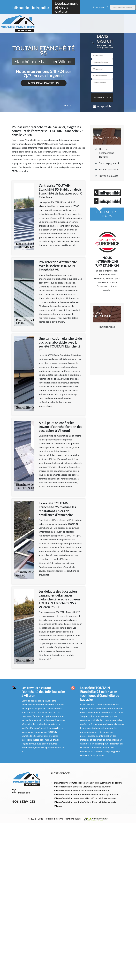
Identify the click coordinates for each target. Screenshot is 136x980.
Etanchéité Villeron (64, 783)
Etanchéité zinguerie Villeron (76, 787)
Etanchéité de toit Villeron (75, 794)
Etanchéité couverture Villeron (77, 790)
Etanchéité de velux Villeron (87, 783)
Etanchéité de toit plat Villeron (77, 802)
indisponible (20, 7)
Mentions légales (73, 819)
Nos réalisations (44, 83)
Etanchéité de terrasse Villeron (77, 798)
